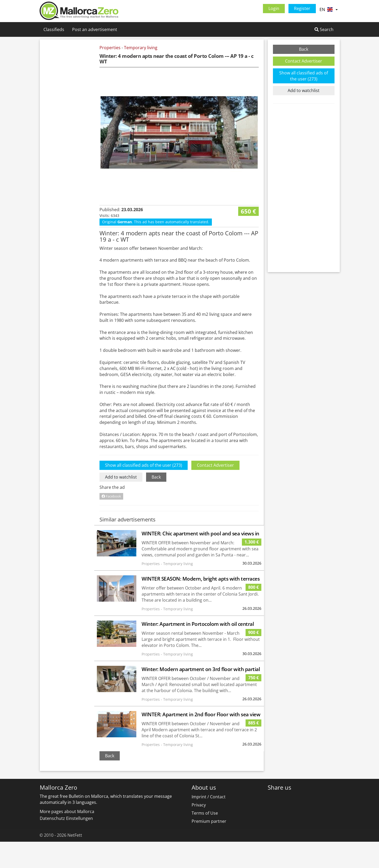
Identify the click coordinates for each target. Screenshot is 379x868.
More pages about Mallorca (67, 838)
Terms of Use (205, 839)
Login (274, 8)
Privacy (199, 831)
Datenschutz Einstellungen (66, 845)
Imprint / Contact (209, 823)
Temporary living (141, 48)
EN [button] (328, 9)
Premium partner (209, 847)
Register (302, 8)
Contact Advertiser (215, 491)
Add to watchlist (121, 503)
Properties (110, 48)
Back (156, 503)
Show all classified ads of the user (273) (144, 491)
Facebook (111, 522)
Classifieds (54, 29)
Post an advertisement (95, 29)
